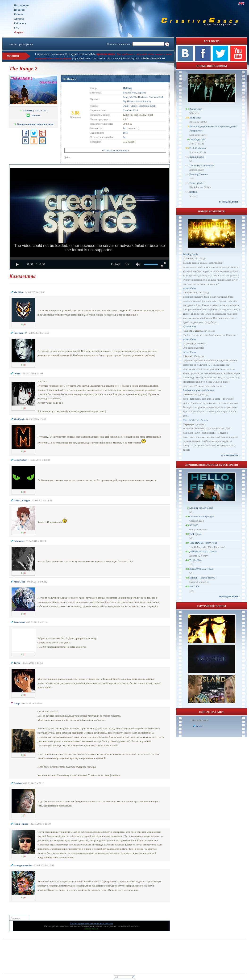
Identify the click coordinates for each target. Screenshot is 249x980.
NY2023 (194, 525)
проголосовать (105, 54)
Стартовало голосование (65, 54)
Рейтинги (20, 23)
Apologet (189, 424)
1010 (125, 133)
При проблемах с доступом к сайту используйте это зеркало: (107, 58)
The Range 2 (69, 79)
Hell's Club (195, 534)
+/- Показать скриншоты (115, 150)
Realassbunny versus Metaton (198, 390)
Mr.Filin (189, 258)
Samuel (188, 356)
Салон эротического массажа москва (63, 926)
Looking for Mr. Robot (201, 508)
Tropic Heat (195, 560)
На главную (22, 5)
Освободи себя (197, 139)
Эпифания (195, 118)
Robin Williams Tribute (202, 569)
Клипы (19, 14)
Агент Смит (196, 109)
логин (13, 44)
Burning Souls (197, 157)
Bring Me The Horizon (135, 97)
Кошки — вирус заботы (202, 578)
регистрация (26, 44)
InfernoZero (191, 292)
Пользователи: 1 (199, 720)
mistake (193, 192)
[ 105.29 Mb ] (34, 110)
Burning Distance (198, 174)
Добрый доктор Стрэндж (203, 551)
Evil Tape (194, 586)
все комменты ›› (231, 455)
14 (124, 128)
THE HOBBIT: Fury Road (203, 543)
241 (125, 137)
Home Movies (197, 183)
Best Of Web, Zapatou (134, 93)
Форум (19, 32)
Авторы (19, 19)
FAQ (17, 28)
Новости (19, 10)
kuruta (199, 726)
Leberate (189, 343)
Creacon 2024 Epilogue (202, 516)
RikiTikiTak (191, 394)
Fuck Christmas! (198, 148)
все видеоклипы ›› (230, 202)
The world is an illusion (202, 165)
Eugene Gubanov (193, 331)
